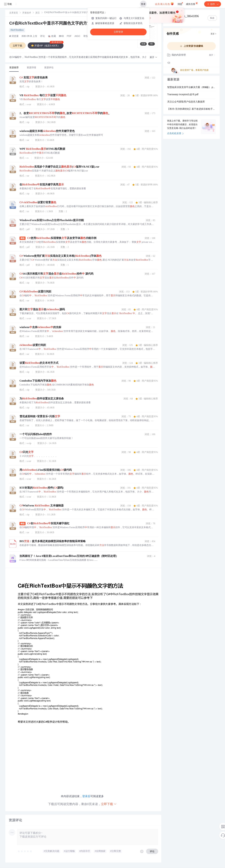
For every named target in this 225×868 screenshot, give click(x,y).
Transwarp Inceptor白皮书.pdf (183, 95)
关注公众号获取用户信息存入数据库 (186, 102)
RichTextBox (17, 30)
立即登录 (118, 32)
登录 (143, 4)
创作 (213, 4)
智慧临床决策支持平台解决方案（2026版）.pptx (191, 87)
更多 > (213, 34)
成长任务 (192, 3)
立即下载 (109, 804)
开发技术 (27, 13)
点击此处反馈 (175, 134)
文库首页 (14, 13)
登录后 (86, 796)
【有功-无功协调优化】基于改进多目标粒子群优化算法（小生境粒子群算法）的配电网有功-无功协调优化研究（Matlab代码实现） (191, 109)
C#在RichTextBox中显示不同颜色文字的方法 (53, 24)
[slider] (25, 851)
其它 (38, 13)
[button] (153, 57)
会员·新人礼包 (164, 4)
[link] (14, 13)
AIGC (77, 36)
